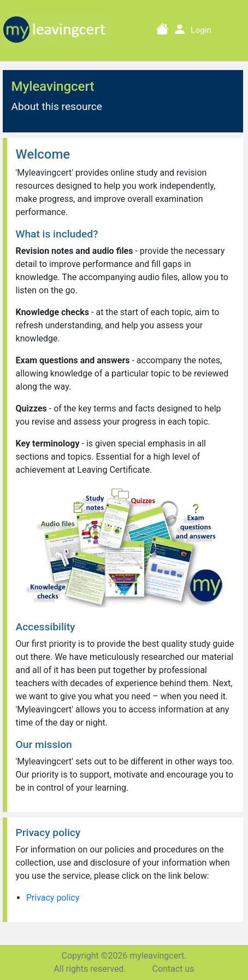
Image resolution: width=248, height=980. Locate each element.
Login (201, 30)
